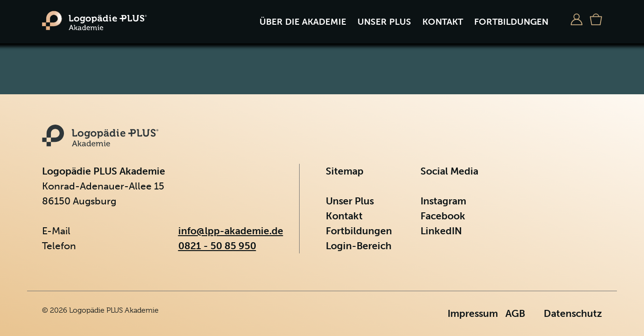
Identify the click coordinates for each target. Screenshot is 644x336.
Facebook (443, 216)
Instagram (443, 201)
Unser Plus (384, 22)
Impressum (473, 313)
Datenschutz (573, 313)
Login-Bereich (359, 246)
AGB (515, 313)
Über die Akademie (303, 22)
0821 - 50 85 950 (217, 246)
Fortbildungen (511, 22)
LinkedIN (441, 231)
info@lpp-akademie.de (231, 231)
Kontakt (443, 22)
